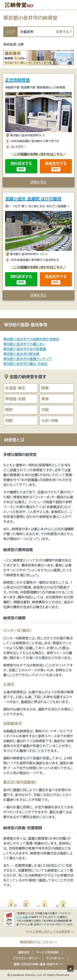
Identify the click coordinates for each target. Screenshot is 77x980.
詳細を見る (38, 182)
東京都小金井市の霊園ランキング (28, 359)
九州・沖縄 (50, 420)
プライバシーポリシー (26, 958)
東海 (45, 399)
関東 (45, 388)
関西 (9, 410)
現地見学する (56, 167)
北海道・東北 (15, 388)
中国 (45, 410)
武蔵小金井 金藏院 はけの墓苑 (33, 199)
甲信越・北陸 (15, 399)
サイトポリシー (55, 958)
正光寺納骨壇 (17, 80)
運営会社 (24, 952)
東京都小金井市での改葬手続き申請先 (31, 339)
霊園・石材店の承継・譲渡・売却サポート (38, 964)
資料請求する (21, 167)
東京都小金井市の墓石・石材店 (25, 364)
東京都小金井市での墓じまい (24, 344)
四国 (9, 420)
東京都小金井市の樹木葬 (21, 354)
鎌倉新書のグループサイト (37, 942)
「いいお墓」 (23, 917)
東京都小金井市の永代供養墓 (25, 349)
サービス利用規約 (48, 952)
